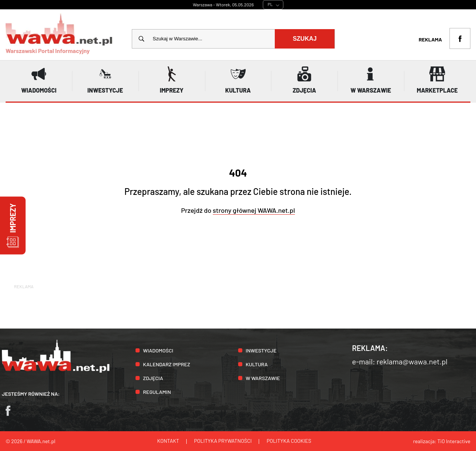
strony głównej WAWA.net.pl (254, 210)
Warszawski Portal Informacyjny (59, 34)
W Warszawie (263, 378)
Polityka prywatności (223, 441)
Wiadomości (158, 350)
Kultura (257, 364)
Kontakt (168, 441)
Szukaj (305, 39)
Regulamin (157, 392)
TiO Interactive (454, 441)
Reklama (430, 39)
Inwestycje (261, 350)
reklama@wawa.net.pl (412, 361)
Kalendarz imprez (167, 364)
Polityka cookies (289, 441)
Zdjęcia (153, 378)
